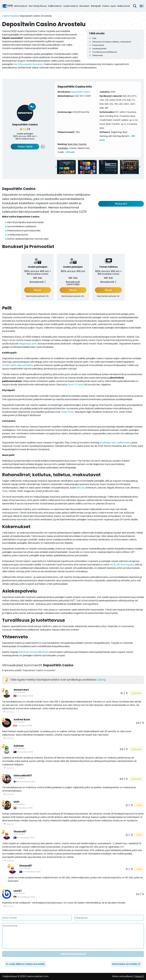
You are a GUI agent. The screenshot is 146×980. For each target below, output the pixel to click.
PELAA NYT (121, 204)
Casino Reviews (11, 16)
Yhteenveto (96, 55)
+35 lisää (70, 152)
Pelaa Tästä (25, 147)
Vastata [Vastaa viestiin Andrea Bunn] (9, 738)
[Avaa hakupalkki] (135, 6)
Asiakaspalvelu (98, 49)
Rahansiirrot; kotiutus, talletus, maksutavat (110, 42)
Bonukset (84, 6)
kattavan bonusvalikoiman (34, 652)
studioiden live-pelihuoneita (115, 443)
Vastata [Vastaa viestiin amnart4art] (9, 712)
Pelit (93, 38)
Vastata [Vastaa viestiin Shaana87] (9, 861)
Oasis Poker (68, 412)
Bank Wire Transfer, (77, 144)
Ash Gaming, (115, 136)
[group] (66, 167)
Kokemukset (96, 45)
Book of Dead (76, 385)
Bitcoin (81, 488)
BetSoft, (126, 136)
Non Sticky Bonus (38, 6)
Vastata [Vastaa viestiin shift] (9, 824)
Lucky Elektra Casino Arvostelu (27, 964)
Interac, (73, 148)
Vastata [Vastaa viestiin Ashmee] (9, 768)
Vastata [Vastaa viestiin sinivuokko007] (9, 794)
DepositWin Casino (81, 92)
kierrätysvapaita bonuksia (28, 64)
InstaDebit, (63, 148)
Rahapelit (96, 6)
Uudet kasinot (71, 6)
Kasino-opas (109, 6)
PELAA (38, 290)
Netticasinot (21, 6)
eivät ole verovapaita (122, 565)
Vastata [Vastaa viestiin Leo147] (9, 906)
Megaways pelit (28, 344)
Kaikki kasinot (55, 6)
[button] (56, 167)
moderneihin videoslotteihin (18, 365)
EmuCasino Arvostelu (125, 964)
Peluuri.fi (139, 976)
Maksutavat (124, 6)
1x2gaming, (116, 132)
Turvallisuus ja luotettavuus (103, 52)
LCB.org (101, 680)
